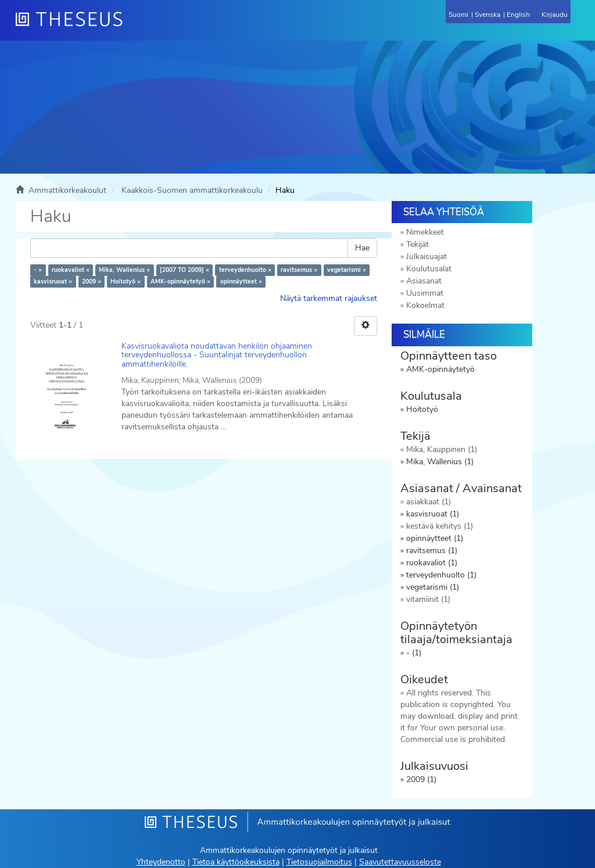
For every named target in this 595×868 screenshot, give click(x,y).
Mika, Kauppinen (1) (442, 449)
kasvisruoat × (53, 281)
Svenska (488, 15)
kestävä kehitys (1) (440, 526)
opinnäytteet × (241, 281)
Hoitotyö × (126, 281)
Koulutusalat (429, 269)
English (518, 15)
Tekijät (417, 244)
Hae (362, 248)
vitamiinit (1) (428, 599)
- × (38, 270)
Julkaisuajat (426, 257)
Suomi (458, 15)
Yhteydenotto (161, 862)
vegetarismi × (347, 270)
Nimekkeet (425, 232)
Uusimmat (425, 293)
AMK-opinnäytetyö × (180, 281)
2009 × (92, 281)
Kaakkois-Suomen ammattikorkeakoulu (192, 190)
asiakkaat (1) (429, 502)
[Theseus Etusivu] (132, 26)
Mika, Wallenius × (124, 270)
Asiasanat (424, 281)
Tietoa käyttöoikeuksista (236, 862)
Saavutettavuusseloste (400, 862)
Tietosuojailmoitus (319, 862)
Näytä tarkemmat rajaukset (329, 298)
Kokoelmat (425, 305)
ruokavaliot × (71, 270)
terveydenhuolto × (245, 270)
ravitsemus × (299, 270)
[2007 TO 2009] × (184, 270)
